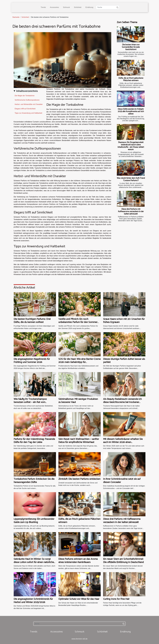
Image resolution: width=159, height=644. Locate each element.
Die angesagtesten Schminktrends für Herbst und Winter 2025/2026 (33, 601)
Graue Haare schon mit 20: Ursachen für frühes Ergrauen (124, 321)
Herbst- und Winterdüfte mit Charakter (29, 104)
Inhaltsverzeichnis (27, 91)
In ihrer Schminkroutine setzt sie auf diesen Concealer (122, 481)
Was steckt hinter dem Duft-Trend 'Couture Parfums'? (131, 179)
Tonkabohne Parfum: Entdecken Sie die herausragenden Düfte (34, 481)
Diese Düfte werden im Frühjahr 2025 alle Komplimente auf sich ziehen (131, 111)
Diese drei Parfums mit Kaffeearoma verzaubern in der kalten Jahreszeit (131, 212)
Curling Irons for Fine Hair (116, 599)
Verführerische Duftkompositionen (27, 100)
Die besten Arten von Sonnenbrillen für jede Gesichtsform (131, 47)
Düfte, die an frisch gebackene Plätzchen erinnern (131, 79)
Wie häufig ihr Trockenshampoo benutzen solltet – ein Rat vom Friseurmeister (30, 402)
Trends (43, 7)
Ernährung (89, 7)
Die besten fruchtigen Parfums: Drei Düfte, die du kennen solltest (32, 321)
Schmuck (66, 7)
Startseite (16, 17)
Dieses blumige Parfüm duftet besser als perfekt (124, 361)
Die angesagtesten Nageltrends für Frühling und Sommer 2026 (32, 361)
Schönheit (78, 7)
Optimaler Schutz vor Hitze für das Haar (79, 599)
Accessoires (54, 7)
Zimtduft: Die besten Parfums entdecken (79, 479)
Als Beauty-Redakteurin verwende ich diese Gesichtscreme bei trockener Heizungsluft (122, 402)
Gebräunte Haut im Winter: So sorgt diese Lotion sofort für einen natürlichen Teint (34, 562)
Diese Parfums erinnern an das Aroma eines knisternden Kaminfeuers (78, 561)
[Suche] (108, 7)
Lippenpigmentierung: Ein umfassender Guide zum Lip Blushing (34, 521)
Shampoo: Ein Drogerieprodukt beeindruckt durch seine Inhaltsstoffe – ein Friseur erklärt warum (131, 146)
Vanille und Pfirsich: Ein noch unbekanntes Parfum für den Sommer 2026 (78, 322)
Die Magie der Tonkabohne (25, 96)
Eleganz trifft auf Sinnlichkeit (25, 109)
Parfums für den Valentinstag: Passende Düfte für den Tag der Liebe (34, 441)
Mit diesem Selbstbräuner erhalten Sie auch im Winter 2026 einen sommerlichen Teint (123, 442)
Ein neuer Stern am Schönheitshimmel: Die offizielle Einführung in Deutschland (123, 561)
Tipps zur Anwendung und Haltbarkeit (28, 113)
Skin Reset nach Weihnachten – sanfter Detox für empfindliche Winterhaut (79, 441)
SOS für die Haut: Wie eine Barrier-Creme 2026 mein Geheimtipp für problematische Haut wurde (79, 362)
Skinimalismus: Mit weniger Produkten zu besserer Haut (78, 401)
